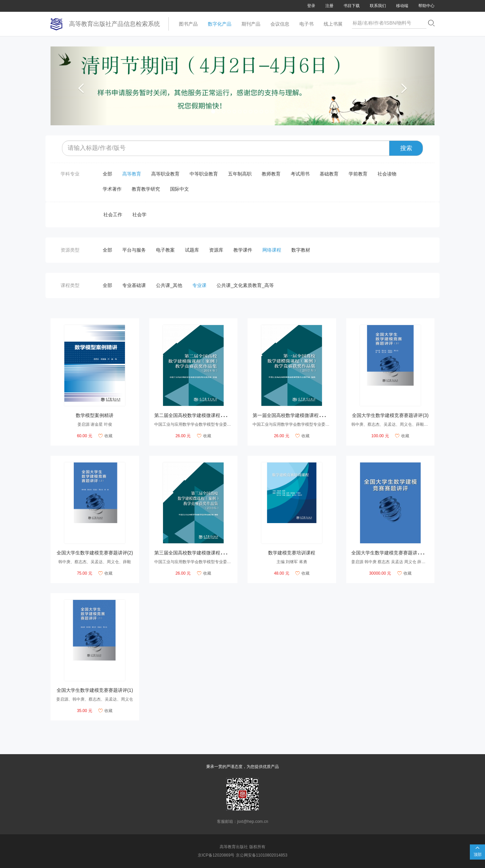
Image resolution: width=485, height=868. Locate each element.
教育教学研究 (146, 189)
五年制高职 (240, 174)
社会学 (139, 215)
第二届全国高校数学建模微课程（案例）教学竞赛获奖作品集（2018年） (230, 415)
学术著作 (112, 189)
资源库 (216, 250)
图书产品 (188, 24)
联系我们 (378, 6)
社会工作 (113, 215)
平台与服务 (134, 250)
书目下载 (352, 6)
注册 (329, 6)
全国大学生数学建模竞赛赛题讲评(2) (95, 553)
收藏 (105, 436)
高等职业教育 (165, 174)
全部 (107, 174)
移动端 (402, 6)
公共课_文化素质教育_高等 (245, 285)
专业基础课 (134, 285)
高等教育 (132, 174)
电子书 (306, 24)
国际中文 (180, 189)
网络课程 (272, 250)
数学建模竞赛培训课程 (292, 553)
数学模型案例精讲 (95, 415)
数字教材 (301, 250)
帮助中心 (426, 6)
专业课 (199, 285)
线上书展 (333, 24)
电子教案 (165, 250)
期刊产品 (251, 24)
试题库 (192, 250)
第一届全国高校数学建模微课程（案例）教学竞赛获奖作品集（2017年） (329, 415)
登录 (311, 6)
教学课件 (243, 250)
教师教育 (271, 174)
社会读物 (387, 174)
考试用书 (300, 174)
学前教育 (358, 174)
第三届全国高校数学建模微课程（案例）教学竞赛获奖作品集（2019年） (230, 553)
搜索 (406, 148)
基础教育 (329, 174)
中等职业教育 (204, 174)
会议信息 (280, 24)
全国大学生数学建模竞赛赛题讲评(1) (95, 690)
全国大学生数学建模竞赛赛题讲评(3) (390, 415)
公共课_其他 (169, 285)
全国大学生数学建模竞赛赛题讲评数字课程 (396, 553)
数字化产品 (220, 24)
